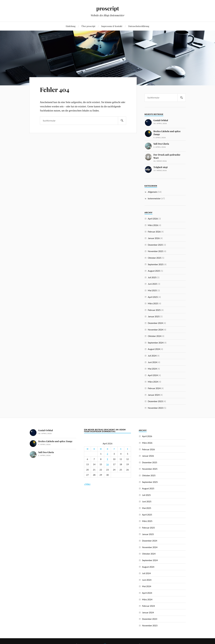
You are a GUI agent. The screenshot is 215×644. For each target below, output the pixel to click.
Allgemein (153, 192)
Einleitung (71, 26)
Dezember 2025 (155, 245)
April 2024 (153, 375)
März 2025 (153, 303)
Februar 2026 (154, 232)
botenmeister (154, 198)
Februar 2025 (154, 310)
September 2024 (156, 343)
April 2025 (153, 297)
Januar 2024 (154, 395)
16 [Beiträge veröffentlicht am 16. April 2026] (107, 464)
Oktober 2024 (155, 336)
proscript (108, 8)
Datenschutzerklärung (139, 26)
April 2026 (153, 219)
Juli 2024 (152, 356)
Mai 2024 (152, 369)
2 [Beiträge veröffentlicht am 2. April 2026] (107, 454)
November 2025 (155, 251)
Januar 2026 (154, 238)
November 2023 (155, 408)
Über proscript (88, 26)
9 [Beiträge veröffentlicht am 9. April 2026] (107, 459)
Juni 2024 (152, 362)
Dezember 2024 (155, 323)
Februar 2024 (154, 388)
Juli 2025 (152, 277)
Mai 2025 (152, 290)
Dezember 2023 (155, 401)
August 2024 (154, 349)
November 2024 (155, 330)
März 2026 (153, 225)
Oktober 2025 (155, 258)
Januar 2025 (154, 316)
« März (87, 484)
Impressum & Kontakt (112, 26)
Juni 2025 (152, 284)
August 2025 (154, 271)
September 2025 (156, 264)
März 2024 (153, 382)
